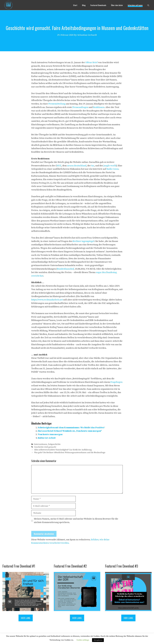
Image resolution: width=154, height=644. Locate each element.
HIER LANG (26, 618)
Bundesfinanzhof (65, 269)
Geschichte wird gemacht (45, 447)
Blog (84, 5)
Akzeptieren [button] (98, 640)
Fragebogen (116, 382)
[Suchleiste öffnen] (148, 5)
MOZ (59, 166)
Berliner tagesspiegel (83, 241)
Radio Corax (113, 169)
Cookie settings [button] (83, 640)
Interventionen (41, 444)
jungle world (110, 166)
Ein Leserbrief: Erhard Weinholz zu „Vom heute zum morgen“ (70, 431)
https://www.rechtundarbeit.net (47, 300)
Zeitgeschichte (54, 444)
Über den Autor (117, 5)
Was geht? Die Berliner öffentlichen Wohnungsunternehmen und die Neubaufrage (70, 453)
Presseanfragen (81, 107)
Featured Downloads (98, 5)
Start (75, 5)
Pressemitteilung (57, 104)
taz (93, 166)
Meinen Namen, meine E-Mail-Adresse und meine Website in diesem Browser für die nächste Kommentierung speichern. (76, 521)
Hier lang (77, 618)
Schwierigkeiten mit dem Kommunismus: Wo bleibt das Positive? (71, 428)
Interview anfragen (135, 5)
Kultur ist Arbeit (47, 438)
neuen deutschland (77, 166)
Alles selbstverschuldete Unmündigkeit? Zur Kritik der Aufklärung (63, 450)
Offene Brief (91, 62)
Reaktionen (99, 107)
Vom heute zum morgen (50, 434)
